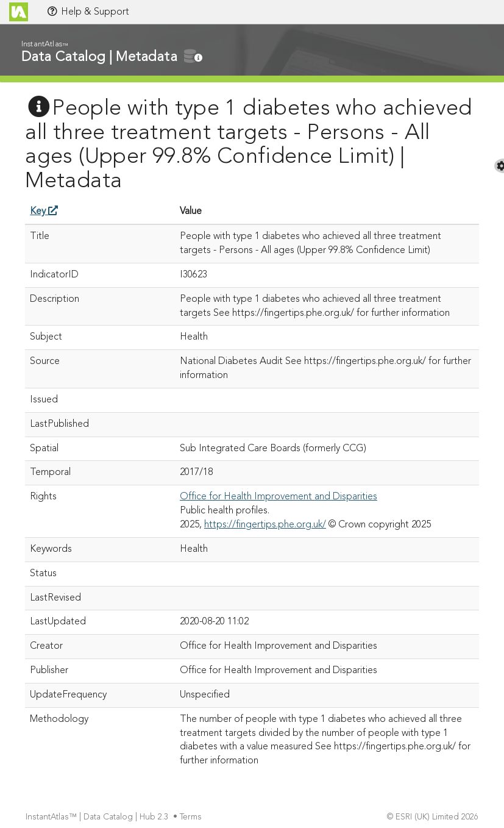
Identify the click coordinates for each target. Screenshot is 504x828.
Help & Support (88, 12)
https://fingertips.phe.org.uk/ (265, 525)
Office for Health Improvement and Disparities (279, 497)
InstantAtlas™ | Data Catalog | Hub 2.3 (98, 817)
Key (44, 212)
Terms (192, 817)
